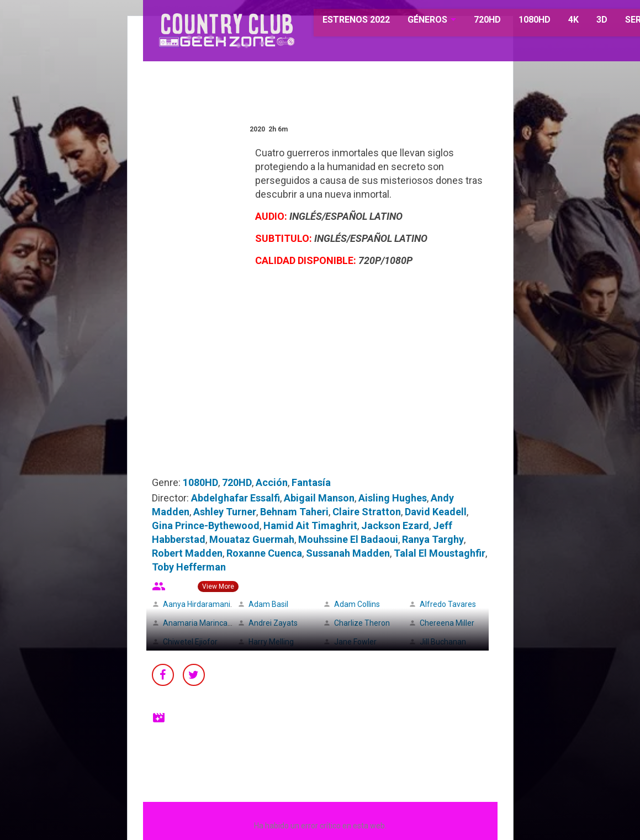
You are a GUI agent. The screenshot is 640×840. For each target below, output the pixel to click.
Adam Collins (357, 604)
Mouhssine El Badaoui (348, 539)
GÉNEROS (414, 22)
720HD (474, 22)
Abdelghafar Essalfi (236, 498)
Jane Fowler (355, 642)
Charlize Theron (362, 623)
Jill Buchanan (443, 642)
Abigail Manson (319, 498)
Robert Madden (187, 553)
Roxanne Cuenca (264, 553)
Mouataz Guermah (252, 539)
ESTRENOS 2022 (343, 22)
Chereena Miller (447, 623)
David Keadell (436, 512)
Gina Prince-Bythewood (206, 525)
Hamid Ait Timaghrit (310, 525)
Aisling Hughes (393, 498)
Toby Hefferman (189, 567)
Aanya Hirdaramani (197, 604)
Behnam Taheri (294, 512)
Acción (272, 482)
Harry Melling (271, 642)
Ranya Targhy (433, 539)
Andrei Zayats (273, 623)
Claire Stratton (367, 512)
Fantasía (311, 482)
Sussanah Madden (348, 553)
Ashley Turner (225, 512)
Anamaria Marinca (195, 623)
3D (588, 22)
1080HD (521, 22)
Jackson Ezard (395, 525)
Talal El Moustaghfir (440, 553)
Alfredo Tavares (448, 604)
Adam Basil (268, 604)
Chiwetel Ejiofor (190, 642)
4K (560, 22)
